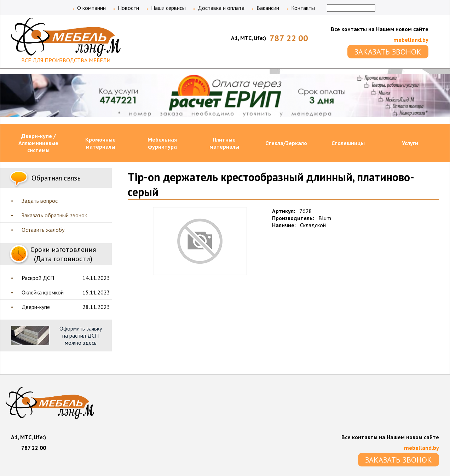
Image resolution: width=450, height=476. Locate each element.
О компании (91, 8)
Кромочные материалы (100, 143)
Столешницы (348, 143)
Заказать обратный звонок (54, 215)
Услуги (410, 143)
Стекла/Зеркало (286, 143)
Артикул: (284, 211)
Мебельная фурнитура (162, 143)
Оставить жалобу (43, 230)
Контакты (303, 8)
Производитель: (293, 218)
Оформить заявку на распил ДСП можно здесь (81, 336)
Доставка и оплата (221, 8)
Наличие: (284, 225)
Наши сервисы (168, 8)
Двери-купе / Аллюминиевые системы (38, 143)
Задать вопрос (40, 201)
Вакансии (268, 8)
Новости (128, 8)
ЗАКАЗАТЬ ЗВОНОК (388, 52)
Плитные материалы (224, 143)
